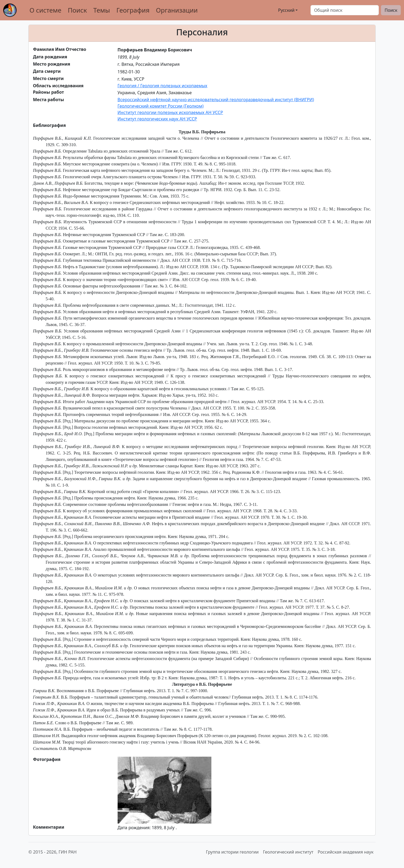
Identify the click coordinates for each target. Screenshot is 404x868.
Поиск (77, 10)
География (133, 10)
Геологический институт (288, 852)
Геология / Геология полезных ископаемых (162, 86)
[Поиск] (345, 10)
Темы (102, 10)
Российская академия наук (346, 852)
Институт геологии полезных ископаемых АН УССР (170, 112)
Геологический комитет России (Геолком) (161, 106)
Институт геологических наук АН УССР (157, 119)
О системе (45, 10)
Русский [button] (281, 10)
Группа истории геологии (232, 852)
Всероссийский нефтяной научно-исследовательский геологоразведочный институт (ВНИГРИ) (216, 100)
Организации (177, 10)
